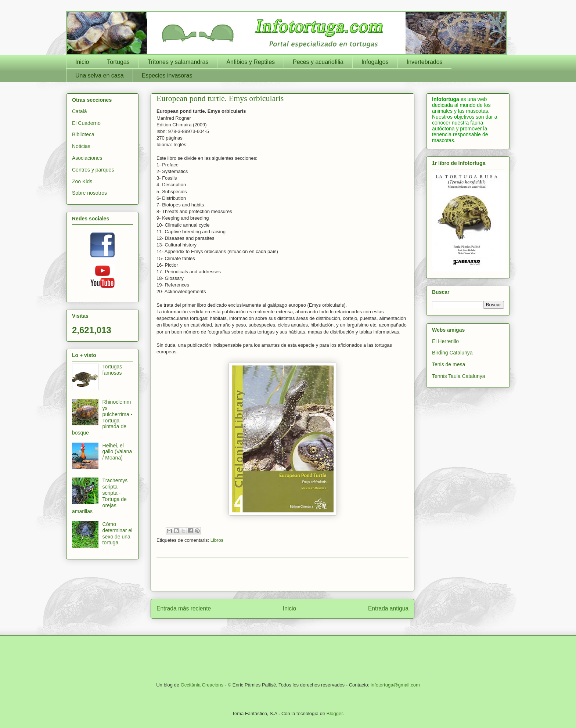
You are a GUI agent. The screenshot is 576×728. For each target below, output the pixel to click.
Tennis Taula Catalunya (459, 376)
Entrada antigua (388, 608)
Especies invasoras (167, 75)
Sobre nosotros (89, 193)
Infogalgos (375, 62)
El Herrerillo (445, 341)
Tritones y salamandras (178, 62)
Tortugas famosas (112, 370)
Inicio (82, 62)
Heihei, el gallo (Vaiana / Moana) (117, 452)
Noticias (81, 146)
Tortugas (118, 62)
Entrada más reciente (184, 608)
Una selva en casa (100, 75)
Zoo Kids (82, 181)
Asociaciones (87, 158)
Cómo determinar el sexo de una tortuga (118, 533)
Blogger (335, 713)
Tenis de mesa (449, 364)
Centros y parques (93, 170)
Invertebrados (425, 62)
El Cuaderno (86, 123)
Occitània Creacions (202, 685)
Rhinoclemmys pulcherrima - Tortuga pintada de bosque (102, 417)
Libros (217, 540)
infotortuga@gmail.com (395, 685)
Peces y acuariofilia (318, 62)
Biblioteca (83, 134)
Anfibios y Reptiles (251, 62)
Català (79, 111)
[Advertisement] (282, 574)
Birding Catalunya (452, 353)
